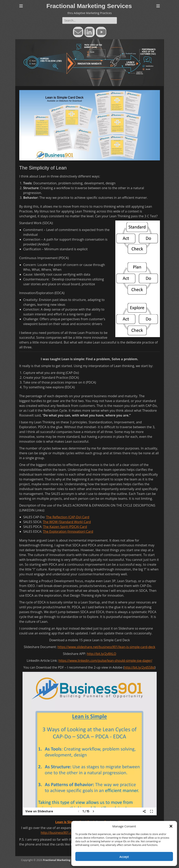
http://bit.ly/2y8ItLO (101, 654)
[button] (171, 826)
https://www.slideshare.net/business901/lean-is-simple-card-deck (106, 647)
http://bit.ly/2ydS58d (139, 667)
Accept (124, 857)
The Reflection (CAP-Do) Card (68, 517)
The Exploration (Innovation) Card (68, 531)
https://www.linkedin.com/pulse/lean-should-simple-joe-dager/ (105, 661)
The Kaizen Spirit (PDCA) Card (65, 527)
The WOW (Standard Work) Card (67, 522)
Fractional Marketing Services (89, 6)
